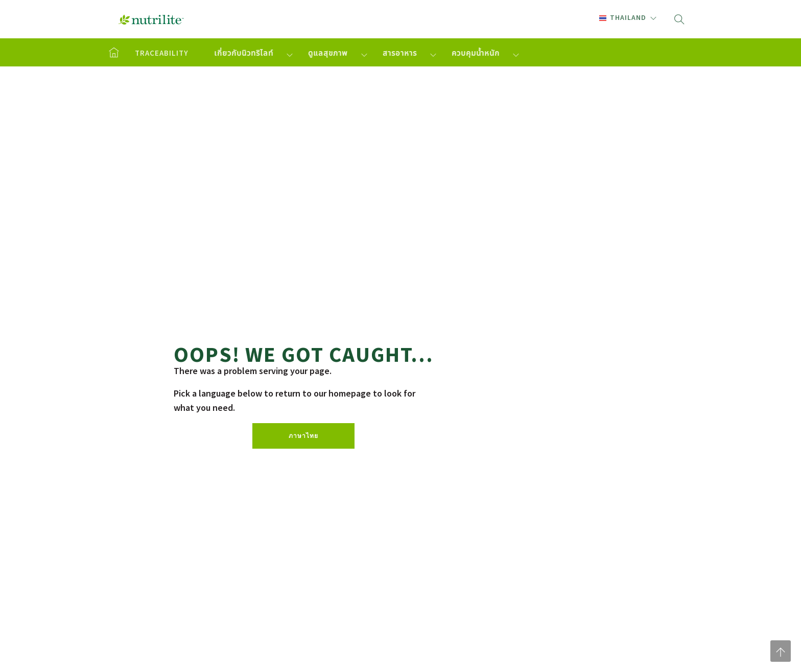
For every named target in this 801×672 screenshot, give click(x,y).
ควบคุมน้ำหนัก (476, 53)
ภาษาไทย (303, 436)
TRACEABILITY (162, 53)
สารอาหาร (400, 53)
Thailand (623, 17)
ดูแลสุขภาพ (328, 53)
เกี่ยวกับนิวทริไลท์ (244, 53)
